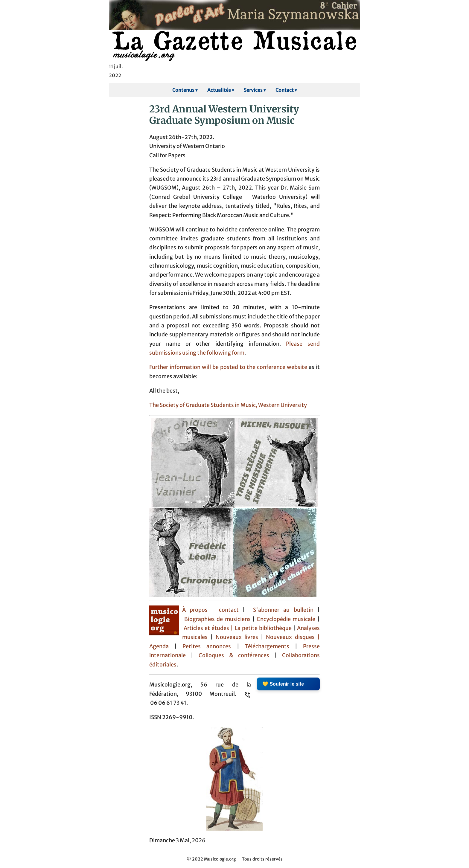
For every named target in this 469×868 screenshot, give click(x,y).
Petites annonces (210, 646)
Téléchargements (267, 646)
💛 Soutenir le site (283, 684)
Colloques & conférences (231, 655)
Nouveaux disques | (293, 637)
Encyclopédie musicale (286, 619)
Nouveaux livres (238, 637)
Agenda (162, 646)
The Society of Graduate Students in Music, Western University (228, 405)
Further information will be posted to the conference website (228, 367)
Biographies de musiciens (218, 619)
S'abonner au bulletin (283, 610)
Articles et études (206, 628)
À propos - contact (210, 610)
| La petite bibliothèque (261, 628)
